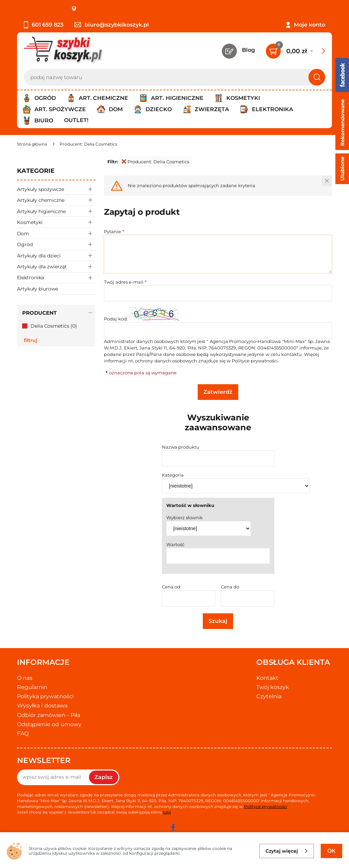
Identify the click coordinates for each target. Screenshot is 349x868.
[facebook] (173, 827)
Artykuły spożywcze (56, 189)
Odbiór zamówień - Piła (49, 715)
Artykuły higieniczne (56, 211)
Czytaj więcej (287, 851)
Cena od (171, 587)
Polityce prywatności (255, 361)
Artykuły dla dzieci (56, 256)
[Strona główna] (32, 144)
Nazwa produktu (181, 447)
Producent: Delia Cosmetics (155, 162)
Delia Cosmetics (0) (54, 326)
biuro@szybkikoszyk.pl (112, 25)
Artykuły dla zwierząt (56, 266)
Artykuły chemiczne (56, 200)
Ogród (56, 244)
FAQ (23, 734)
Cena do (230, 587)
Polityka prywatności (45, 696)
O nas (25, 678)
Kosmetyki (56, 222)
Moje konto (309, 25)
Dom (56, 233)
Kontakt (267, 678)
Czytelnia (269, 696)
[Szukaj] (317, 77)
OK (331, 851)
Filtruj (31, 340)
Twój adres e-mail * (125, 282)
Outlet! (76, 120)
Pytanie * (114, 231)
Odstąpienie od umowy (49, 724)
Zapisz (104, 777)
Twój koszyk (273, 687)
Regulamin (32, 687)
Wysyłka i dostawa (42, 706)
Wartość (175, 544)
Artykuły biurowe (37, 289)
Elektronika (56, 278)
